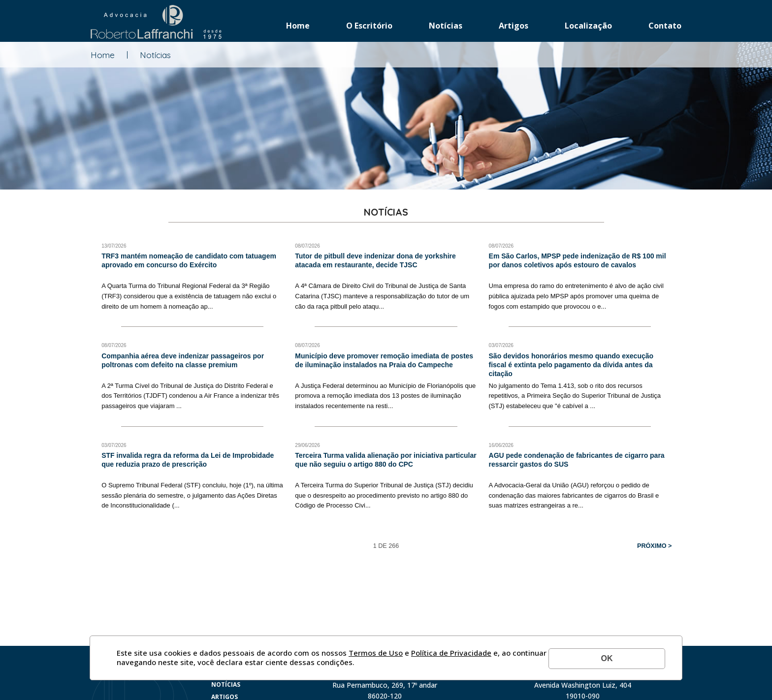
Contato (665, 26)
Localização (588, 26)
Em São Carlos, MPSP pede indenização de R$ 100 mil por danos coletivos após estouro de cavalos (578, 260)
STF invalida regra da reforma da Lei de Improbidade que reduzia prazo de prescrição (188, 460)
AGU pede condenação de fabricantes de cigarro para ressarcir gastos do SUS (577, 460)
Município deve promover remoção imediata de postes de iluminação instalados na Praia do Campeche (384, 360)
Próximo (652, 546)
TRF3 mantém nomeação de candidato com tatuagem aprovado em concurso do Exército (189, 260)
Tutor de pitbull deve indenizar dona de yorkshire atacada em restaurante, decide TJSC (375, 260)
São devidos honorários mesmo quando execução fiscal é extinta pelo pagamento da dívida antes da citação (571, 365)
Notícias (446, 26)
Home (298, 26)
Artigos (514, 26)
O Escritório (369, 26)
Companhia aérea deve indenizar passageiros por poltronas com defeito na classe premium (183, 360)
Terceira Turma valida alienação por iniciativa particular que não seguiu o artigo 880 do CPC (386, 460)
